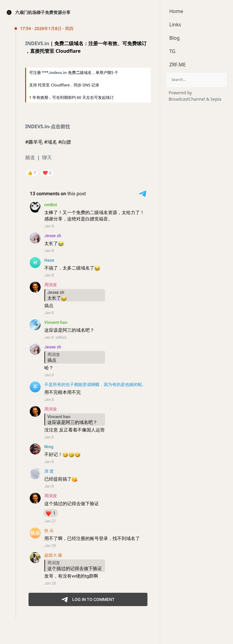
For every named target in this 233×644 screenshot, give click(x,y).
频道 (30, 157)
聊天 (47, 157)
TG (172, 51)
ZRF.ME (177, 65)
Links (175, 25)
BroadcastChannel (187, 99)
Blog (174, 38)
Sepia (216, 99)
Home (176, 11)
